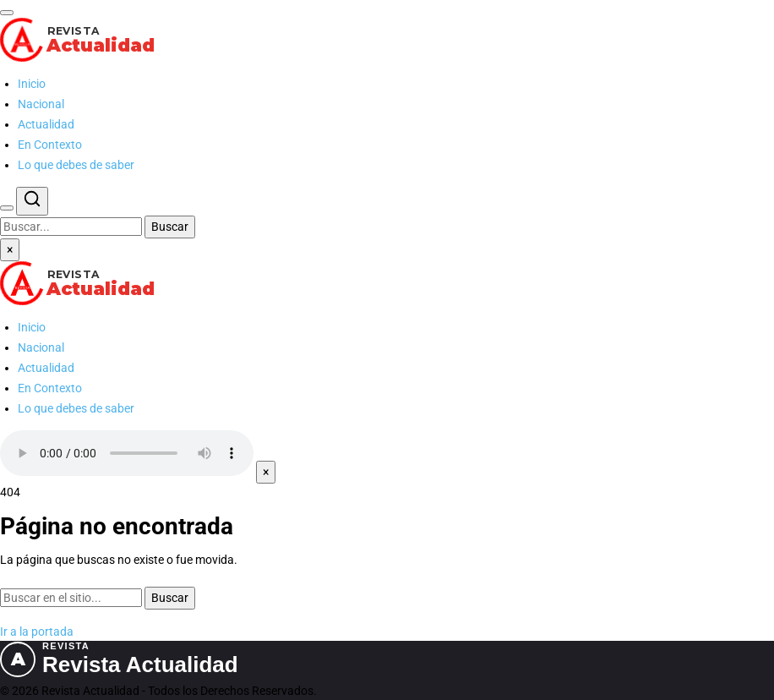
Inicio (32, 84)
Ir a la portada (37, 632)
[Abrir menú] (7, 13)
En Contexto (50, 145)
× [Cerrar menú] (10, 249)
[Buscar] (7, 208)
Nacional (41, 104)
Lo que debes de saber (76, 165)
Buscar (170, 227)
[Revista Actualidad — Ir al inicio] (387, 40)
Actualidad (46, 124)
